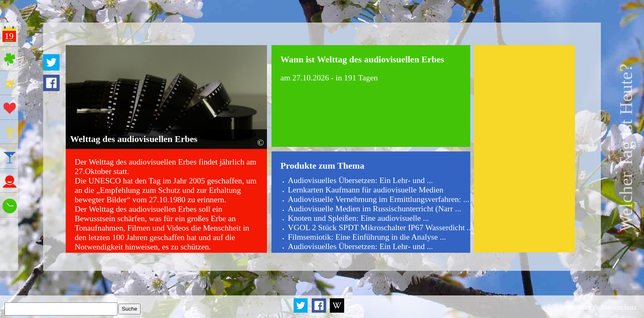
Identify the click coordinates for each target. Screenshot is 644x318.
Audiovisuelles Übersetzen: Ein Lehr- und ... (360, 180)
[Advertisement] (524, 149)
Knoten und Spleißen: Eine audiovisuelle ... (359, 218)
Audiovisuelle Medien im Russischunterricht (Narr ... (375, 208)
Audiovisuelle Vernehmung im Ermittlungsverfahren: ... (379, 199)
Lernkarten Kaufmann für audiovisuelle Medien (366, 190)
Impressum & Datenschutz (598, 307)
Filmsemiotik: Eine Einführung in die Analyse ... (367, 237)
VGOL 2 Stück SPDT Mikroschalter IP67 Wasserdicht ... (381, 227)
